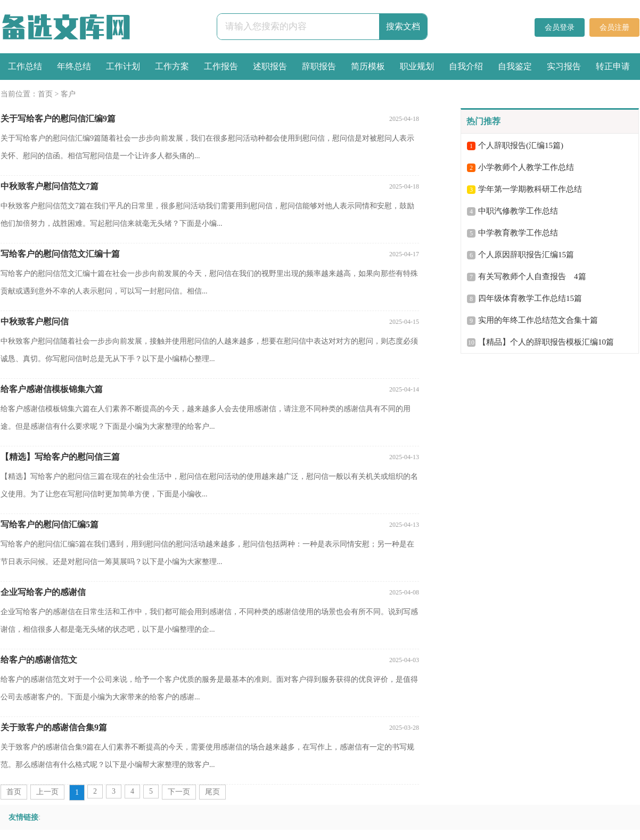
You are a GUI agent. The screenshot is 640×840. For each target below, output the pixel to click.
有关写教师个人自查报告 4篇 (532, 276)
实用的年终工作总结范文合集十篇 (538, 320)
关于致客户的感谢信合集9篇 (54, 727)
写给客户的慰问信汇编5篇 (50, 524)
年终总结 (74, 66)
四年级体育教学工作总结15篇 (530, 298)
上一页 (47, 792)
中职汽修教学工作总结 (518, 211)
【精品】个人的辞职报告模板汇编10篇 (546, 342)
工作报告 (221, 66)
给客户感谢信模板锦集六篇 (52, 389)
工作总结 (25, 66)
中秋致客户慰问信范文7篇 (50, 186)
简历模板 (368, 66)
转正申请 (613, 66)
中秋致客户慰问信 (35, 321)
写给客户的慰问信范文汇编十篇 (60, 254)
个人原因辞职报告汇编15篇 (526, 255)
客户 (68, 94)
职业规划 (417, 66)
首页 (45, 94)
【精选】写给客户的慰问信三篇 (60, 457)
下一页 (179, 792)
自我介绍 (466, 66)
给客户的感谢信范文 (39, 660)
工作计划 (123, 66)
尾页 (212, 792)
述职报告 (270, 66)
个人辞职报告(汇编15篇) (521, 145)
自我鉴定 (515, 66)
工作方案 (172, 66)
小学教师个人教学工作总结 (526, 167)
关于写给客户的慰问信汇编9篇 (58, 119)
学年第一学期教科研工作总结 (530, 189)
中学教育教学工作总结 (518, 233)
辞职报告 (319, 66)
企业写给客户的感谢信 (43, 592)
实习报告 (564, 66)
